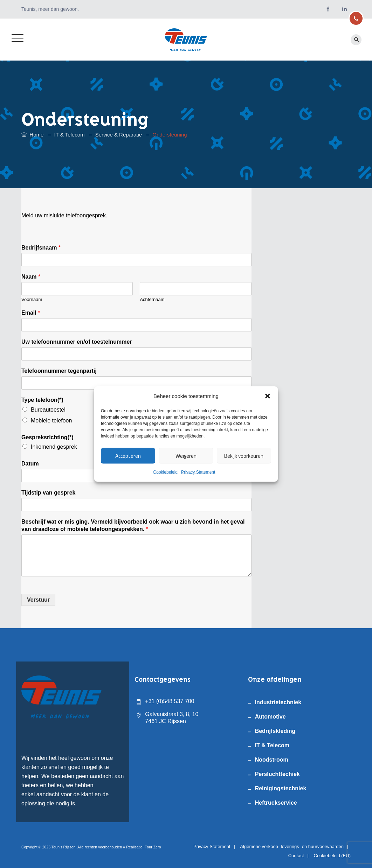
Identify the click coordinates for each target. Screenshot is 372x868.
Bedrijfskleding (275, 731)
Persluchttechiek (277, 774)
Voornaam (32, 299)
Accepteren (128, 456)
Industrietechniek (278, 702)
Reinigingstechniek (281, 788)
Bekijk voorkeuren (244, 456)
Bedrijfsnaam (41, 248)
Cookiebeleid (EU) (332, 856)
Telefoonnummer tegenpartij (59, 371)
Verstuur (38, 600)
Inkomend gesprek (54, 447)
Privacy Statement (198, 472)
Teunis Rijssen (64, 847)
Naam (31, 277)
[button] (268, 396)
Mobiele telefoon (51, 421)
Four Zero (153, 847)
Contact (296, 856)
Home (32, 135)
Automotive (270, 717)
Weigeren (186, 456)
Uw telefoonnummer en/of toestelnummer (77, 342)
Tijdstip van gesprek (48, 493)
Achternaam (152, 299)
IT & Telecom (272, 745)
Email (31, 313)
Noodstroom (272, 760)
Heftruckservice (276, 803)
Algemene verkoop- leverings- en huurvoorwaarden (292, 846)
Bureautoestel (48, 410)
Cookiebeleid (166, 472)
